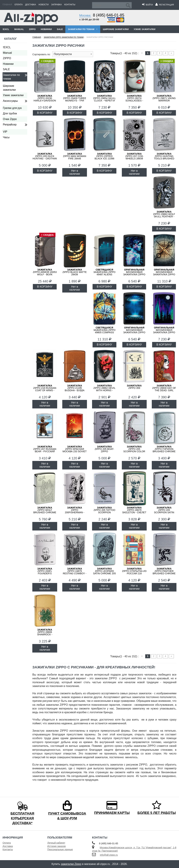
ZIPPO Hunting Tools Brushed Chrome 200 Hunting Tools (164, 159)
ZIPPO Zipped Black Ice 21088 (104, 156)
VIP (5, 132)
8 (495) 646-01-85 (109, 15)
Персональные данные (60, 849)
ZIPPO (32, 29)
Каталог (11, 39)
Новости (44, 5)
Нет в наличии (75, 172)
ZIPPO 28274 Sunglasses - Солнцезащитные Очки (134, 101)
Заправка (56, 5)
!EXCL (6, 29)
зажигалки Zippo (71, 864)
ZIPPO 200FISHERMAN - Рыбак (75, 511)
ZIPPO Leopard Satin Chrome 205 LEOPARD (104, 572)
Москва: (85, 15)
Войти (147, 5)
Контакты (70, 5)
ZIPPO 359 (134, 387)
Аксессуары (10, 101)
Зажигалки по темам (81, 29)
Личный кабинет (56, 843)
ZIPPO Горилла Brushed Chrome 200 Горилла (164, 450)
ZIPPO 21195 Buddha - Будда (75, 388)
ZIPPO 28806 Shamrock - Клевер (45, 633)
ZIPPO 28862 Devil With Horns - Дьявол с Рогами (104, 389)
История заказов (56, 846)
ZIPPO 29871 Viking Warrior (164, 98)
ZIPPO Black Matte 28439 (75, 272)
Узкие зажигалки (145, 29)
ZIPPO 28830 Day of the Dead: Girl (164, 388)
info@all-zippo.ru (109, 855)
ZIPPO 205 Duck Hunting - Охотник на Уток (45, 157)
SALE (60, 29)
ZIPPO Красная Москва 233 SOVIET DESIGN (75, 450)
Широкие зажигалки (116, 29)
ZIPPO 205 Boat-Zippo (104, 449)
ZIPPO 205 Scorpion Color (134, 449)
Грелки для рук (12, 108)
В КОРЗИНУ (45, 113)
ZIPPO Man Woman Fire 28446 (75, 156)
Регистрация (165, 5)
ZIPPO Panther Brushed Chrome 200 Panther (164, 572)
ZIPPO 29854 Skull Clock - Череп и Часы (104, 99)
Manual (19, 29)
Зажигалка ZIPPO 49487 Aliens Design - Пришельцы (104, 274)
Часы (6, 137)
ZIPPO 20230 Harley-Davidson (45, 98)
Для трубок (10, 113)
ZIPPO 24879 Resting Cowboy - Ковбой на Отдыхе (75, 572)
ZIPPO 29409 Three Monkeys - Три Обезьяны (75, 99)
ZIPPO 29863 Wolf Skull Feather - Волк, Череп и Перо (164, 216)
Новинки (46, 29)
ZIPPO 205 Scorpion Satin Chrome (164, 511)
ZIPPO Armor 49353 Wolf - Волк (45, 272)
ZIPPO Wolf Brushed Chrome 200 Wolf (45, 511)
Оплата (19, 5)
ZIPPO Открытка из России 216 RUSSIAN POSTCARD (134, 572)
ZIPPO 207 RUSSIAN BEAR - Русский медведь (45, 450)
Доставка (31, 5)
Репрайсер (10, 125)
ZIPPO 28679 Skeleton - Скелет (134, 510)
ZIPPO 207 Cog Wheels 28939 (134, 156)
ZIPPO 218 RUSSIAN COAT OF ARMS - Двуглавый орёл (45, 389)
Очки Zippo (10, 119)
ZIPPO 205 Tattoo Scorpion (104, 510)
